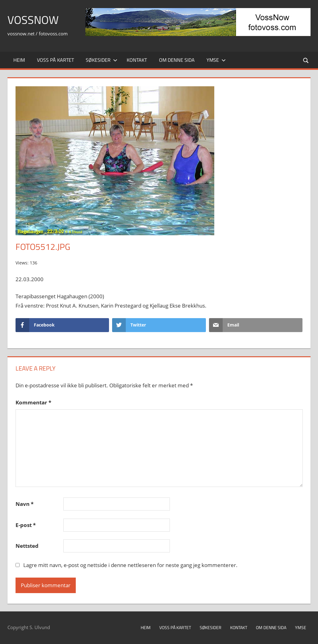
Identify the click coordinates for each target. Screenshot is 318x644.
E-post (26, 525)
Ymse (216, 60)
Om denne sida (177, 60)
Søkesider (102, 60)
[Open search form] (306, 60)
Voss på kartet (55, 60)
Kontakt (137, 60)
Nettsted (27, 546)
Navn (25, 504)
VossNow (33, 20)
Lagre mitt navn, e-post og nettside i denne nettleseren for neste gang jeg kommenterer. (130, 565)
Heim (19, 60)
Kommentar (33, 402)
